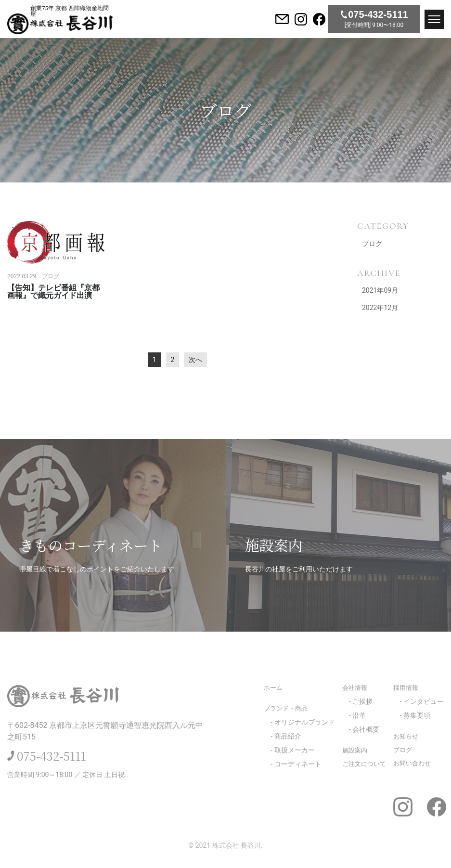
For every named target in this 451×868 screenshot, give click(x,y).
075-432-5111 (52, 756)
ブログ (372, 244)
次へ (195, 360)
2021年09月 (380, 290)
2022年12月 (380, 308)
